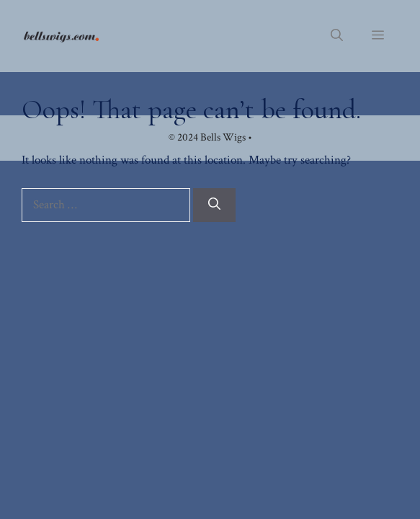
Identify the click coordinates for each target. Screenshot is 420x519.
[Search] (214, 205)
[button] (337, 36)
